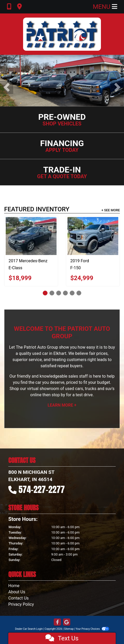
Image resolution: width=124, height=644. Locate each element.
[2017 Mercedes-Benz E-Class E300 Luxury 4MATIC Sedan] (31, 236)
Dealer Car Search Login (29, 629)
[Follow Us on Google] (67, 622)
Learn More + (62, 405)
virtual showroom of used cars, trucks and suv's (71, 389)
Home (14, 586)
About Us (17, 592)
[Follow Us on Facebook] (57, 622)
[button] (7, 87)
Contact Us (19, 598)
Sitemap (69, 629)
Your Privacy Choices (92, 629)
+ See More (111, 210)
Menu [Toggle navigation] (105, 7)
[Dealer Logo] (62, 34)
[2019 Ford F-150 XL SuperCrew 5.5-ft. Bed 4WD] (93, 236)
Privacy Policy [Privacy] (21, 604)
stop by (58, 395)
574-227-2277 (42, 489)
